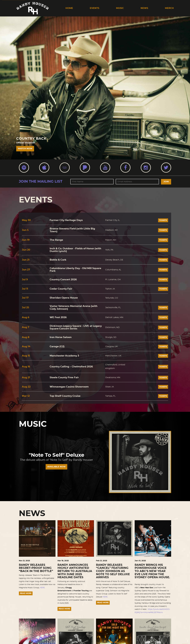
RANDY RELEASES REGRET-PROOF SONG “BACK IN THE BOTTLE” (36, 568)
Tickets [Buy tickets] (163, 220)
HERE (42, 588)
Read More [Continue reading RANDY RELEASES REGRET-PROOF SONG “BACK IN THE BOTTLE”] (26, 593)
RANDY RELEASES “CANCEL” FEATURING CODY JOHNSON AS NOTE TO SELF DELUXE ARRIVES (113, 571)
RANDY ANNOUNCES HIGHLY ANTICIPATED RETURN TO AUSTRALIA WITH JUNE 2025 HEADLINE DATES (75, 571)
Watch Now (25, 149)
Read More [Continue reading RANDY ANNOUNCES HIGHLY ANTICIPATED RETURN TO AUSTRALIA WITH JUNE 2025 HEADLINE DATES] (64, 609)
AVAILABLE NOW (56, 467)
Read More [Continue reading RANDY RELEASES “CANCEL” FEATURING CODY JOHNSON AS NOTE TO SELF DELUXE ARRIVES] (103, 603)
